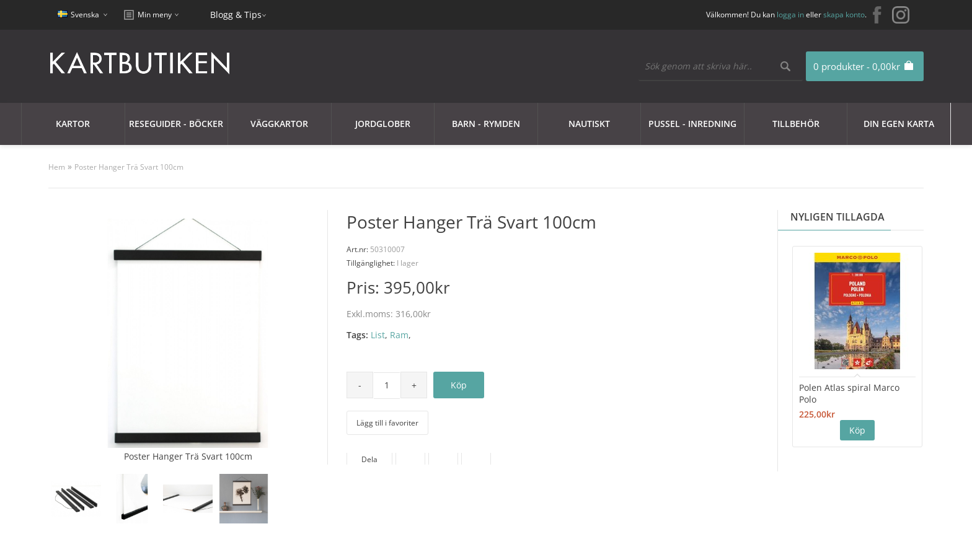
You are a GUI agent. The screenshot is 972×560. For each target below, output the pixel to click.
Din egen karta (899, 124)
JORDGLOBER (383, 124)
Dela (369, 459)
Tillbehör (796, 124)
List (378, 335)
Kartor (73, 124)
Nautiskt (589, 124)
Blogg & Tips (236, 15)
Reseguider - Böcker (176, 124)
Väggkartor (279, 124)
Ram (399, 335)
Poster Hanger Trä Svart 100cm (129, 167)
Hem (57, 167)
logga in (790, 15)
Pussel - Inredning (692, 124)
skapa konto (844, 15)
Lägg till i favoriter (387, 423)
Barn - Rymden (486, 124)
